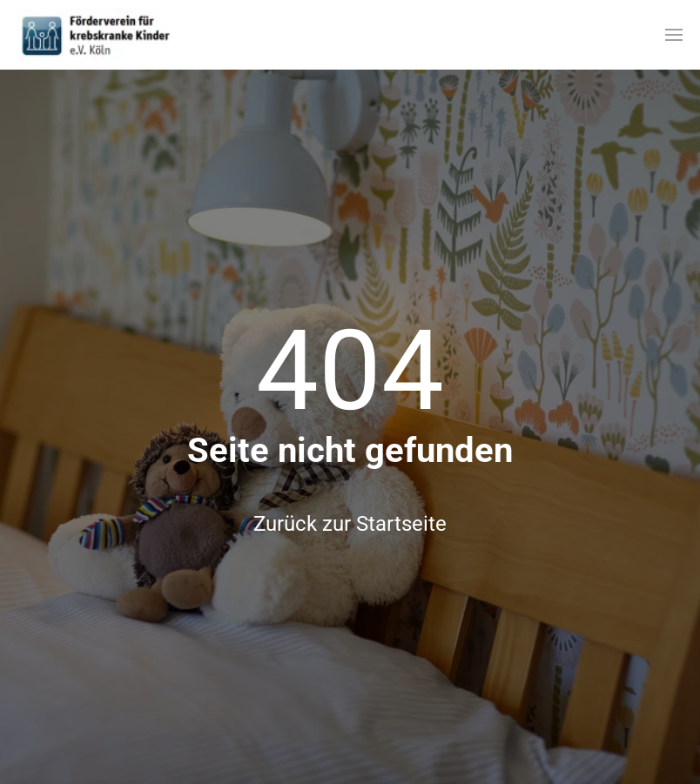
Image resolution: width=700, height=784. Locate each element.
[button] (674, 35)
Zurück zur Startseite (350, 524)
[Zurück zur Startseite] (96, 35)
